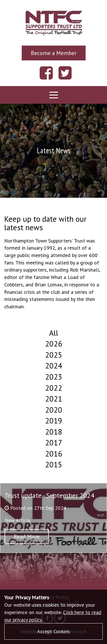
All (54, 333)
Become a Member (54, 53)
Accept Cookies (53, 631)
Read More (27, 536)
